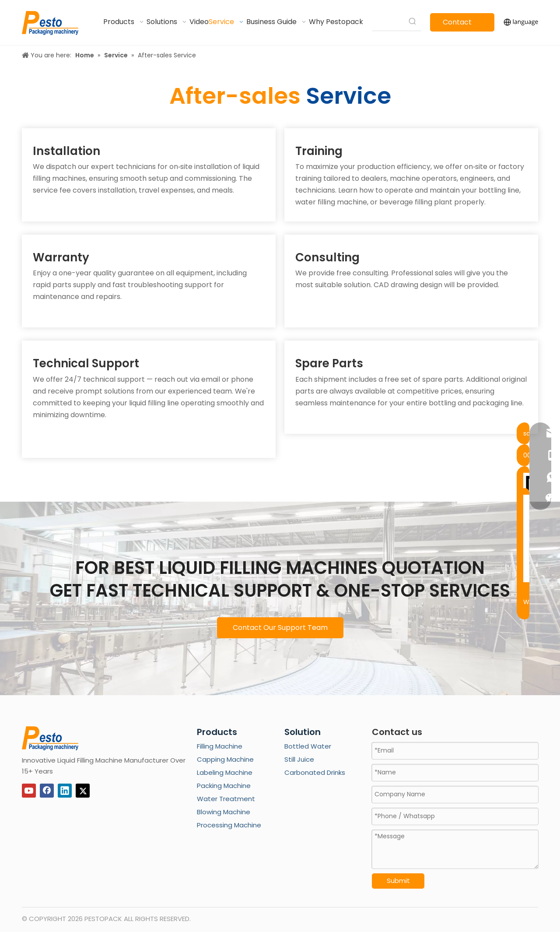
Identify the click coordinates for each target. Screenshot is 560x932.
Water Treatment (226, 799)
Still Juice (299, 759)
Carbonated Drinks (315, 772)
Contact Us (457, 24)
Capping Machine (225, 759)
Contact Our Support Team (280, 628)
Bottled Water (308, 746)
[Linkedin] (65, 791)
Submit (398, 881)
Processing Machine (229, 825)
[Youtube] (29, 791)
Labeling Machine (225, 772)
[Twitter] (83, 791)
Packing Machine (224, 786)
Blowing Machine (224, 812)
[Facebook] (47, 791)
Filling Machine (220, 746)
